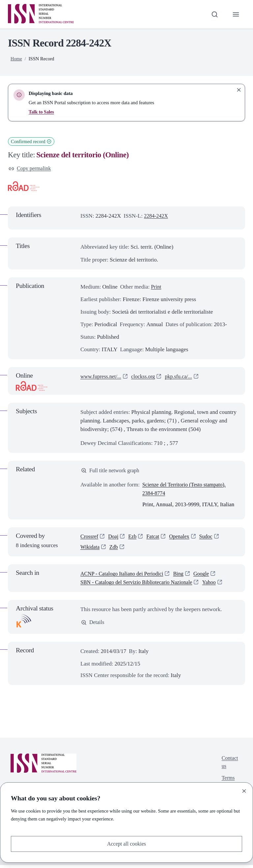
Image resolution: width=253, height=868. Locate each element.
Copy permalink (31, 169)
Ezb (134, 538)
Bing (184, 576)
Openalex (183, 538)
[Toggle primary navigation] (236, 14)
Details (93, 625)
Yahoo (217, 585)
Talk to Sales (42, 112)
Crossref (90, 538)
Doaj (115, 538)
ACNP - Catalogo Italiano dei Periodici (125, 576)
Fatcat (155, 538)
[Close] (244, 790)
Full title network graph (112, 471)
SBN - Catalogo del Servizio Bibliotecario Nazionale (140, 585)
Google (208, 576)
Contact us (229, 765)
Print (156, 287)
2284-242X (157, 217)
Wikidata (91, 549)
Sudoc (211, 538)
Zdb (115, 549)
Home (16, 59)
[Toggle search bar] (214, 14)
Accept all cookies (126, 843)
